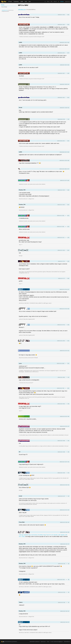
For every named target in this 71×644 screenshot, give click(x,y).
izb (20, 452)
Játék (22, 1)
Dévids (21, 108)
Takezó (21, 602)
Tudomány (16, 1)
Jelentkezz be (5, 10)
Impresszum (43, 642)
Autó (26, 1)
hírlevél (55, 1)
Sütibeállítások (67, 642)
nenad (20, 496)
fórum (48, 1)
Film (30, 1)
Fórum (48, 642)
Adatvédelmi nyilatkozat (35, 642)
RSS (52, 1)
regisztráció (67, 1)
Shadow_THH (22, 190)
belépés (62, 1)
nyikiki (20, 42)
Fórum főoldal (4, 7)
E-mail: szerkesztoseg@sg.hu (57, 642)
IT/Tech (10, 1)
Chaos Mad (22, 522)
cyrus (20, 363)
